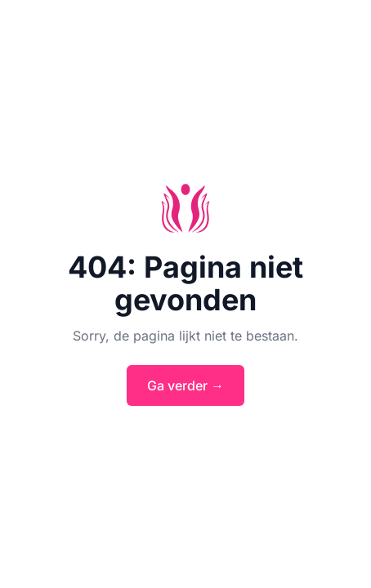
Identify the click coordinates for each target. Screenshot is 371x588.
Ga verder (185, 385)
